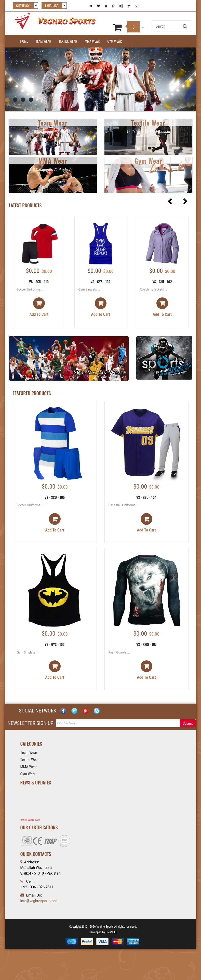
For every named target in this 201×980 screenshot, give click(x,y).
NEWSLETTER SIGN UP (31, 723)
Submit (188, 723)
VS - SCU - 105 (55, 497)
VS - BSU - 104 (146, 497)
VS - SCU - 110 (39, 281)
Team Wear (43, 41)
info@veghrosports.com (39, 901)
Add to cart (39, 307)
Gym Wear (115, 41)
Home (24, 41)
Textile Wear (68, 41)
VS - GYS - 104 (101, 281)
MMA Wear (92, 41)
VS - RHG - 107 (146, 644)
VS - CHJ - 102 (162, 281)
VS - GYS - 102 (55, 644)
